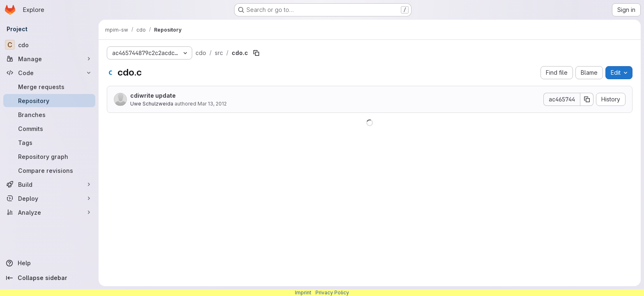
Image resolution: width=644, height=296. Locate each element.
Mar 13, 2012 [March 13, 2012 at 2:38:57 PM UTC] (212, 104)
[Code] (49, 73)
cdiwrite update (153, 95)
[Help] (49, 263)
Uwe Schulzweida (152, 104)
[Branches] (49, 115)
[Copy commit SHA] (587, 99)
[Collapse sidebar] (49, 278)
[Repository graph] (49, 156)
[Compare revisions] (49, 170)
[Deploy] (49, 198)
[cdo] (49, 45)
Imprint (303, 293)
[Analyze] (49, 212)
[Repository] (49, 101)
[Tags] (49, 142)
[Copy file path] (256, 53)
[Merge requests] (49, 87)
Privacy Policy (332, 293)
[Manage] (49, 59)
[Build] (49, 184)
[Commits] (49, 128)
